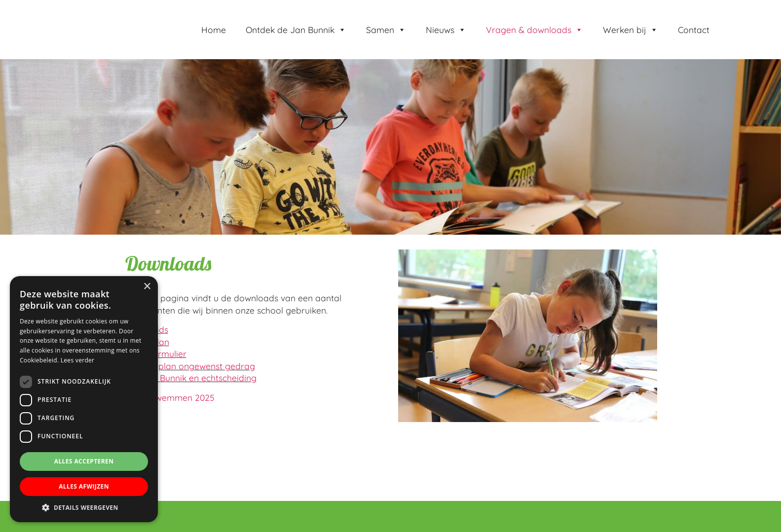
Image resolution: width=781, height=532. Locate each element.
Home (214, 30)
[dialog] (84, 399)
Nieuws (446, 30)
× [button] (147, 287)
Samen (386, 30)
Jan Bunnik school (69, 10)
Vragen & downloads (535, 30)
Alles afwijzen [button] (84, 486)
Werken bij (631, 30)
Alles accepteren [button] (84, 461)
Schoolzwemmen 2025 (169, 397)
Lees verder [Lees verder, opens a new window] (78, 360)
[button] (84, 507)
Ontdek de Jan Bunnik (296, 30)
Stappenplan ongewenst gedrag (190, 366)
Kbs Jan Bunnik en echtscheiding (190, 378)
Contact (694, 30)
